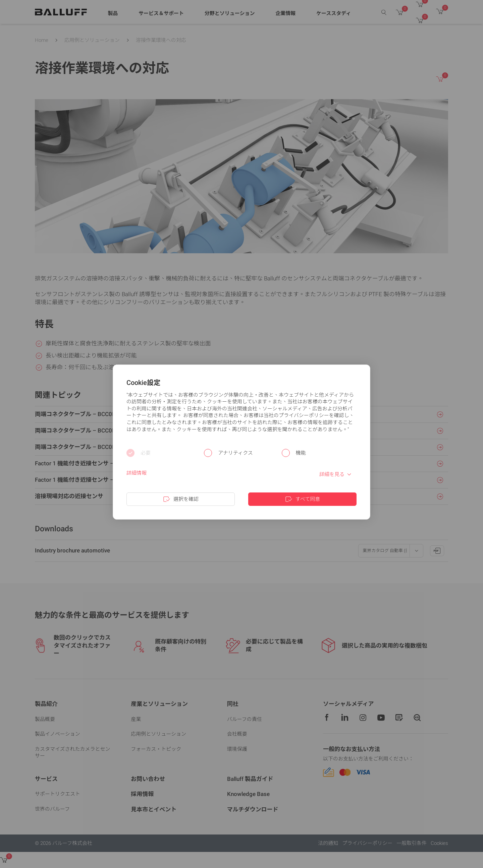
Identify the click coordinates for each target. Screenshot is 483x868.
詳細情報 (137, 473)
